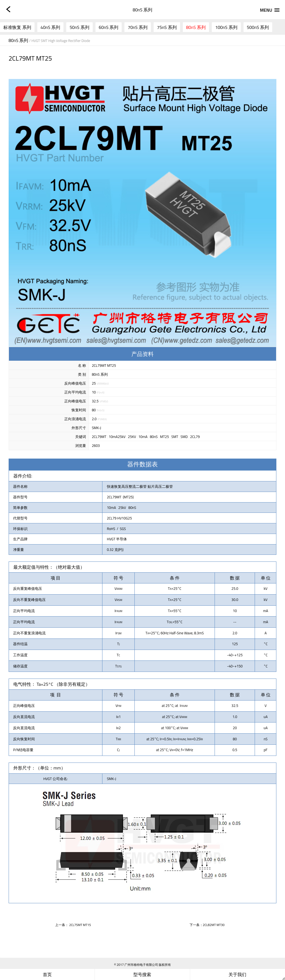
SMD (184, 437)
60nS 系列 (109, 27)
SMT (175, 437)
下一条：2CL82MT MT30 (207, 925)
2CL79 (195, 437)
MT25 (164, 437)
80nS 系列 (196, 27)
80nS (154, 437)
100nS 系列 (226, 27)
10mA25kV (117, 437)
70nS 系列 (138, 27)
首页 (47, 974)
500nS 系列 (258, 27)
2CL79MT (99, 437)
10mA (143, 437)
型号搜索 (142, 974)
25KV (132, 437)
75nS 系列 (167, 27)
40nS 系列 (51, 27)
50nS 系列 (79, 27)
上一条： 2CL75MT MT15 (73, 925)
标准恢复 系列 (17, 27)
